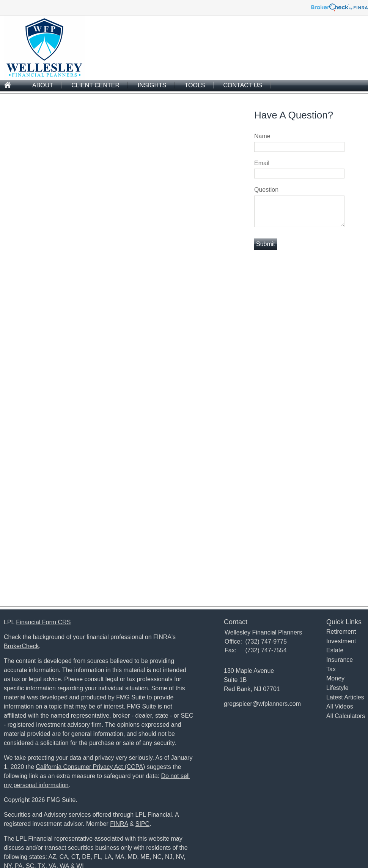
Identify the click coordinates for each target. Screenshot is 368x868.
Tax (331, 669)
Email (262, 163)
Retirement (341, 632)
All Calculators (346, 716)
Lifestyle (337, 688)
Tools (195, 85)
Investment (341, 641)
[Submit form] (266, 244)
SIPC (142, 824)
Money (335, 678)
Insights (152, 85)
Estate (335, 650)
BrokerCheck (21, 646)
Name (262, 136)
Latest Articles (345, 697)
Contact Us (243, 85)
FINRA (119, 824)
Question (266, 190)
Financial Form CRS (43, 622)
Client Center (95, 85)
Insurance (340, 660)
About (43, 85)
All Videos (340, 706)
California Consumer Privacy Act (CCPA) (91, 767)
